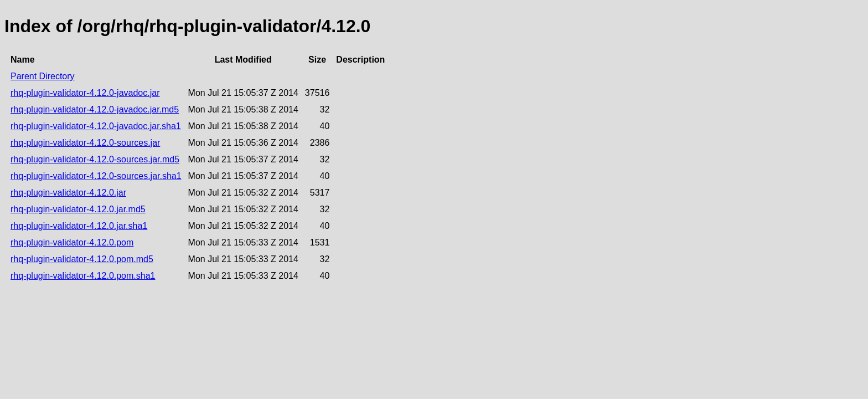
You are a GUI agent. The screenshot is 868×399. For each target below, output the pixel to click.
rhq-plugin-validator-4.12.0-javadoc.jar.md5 (95, 109)
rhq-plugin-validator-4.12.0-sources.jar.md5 (95, 159)
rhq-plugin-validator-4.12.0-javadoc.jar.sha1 (96, 126)
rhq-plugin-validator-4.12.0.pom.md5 (82, 259)
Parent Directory (43, 76)
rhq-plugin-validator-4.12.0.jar (68, 193)
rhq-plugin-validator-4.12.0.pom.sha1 (83, 276)
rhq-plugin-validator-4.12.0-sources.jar (85, 143)
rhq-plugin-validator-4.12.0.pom (72, 242)
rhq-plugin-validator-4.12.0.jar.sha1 (79, 226)
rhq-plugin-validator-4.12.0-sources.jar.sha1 (96, 176)
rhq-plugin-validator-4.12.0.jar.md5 (78, 209)
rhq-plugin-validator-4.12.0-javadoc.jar (85, 93)
